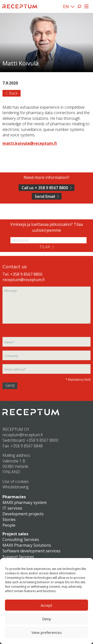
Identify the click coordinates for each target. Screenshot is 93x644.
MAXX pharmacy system (25, 502)
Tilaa (45, 247)
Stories (9, 519)
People (9, 525)
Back (13, 93)
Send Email (45, 196)
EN (66, 6)
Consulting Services (21, 540)
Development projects (23, 514)
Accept (46, 605)
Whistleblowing (15, 487)
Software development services (31, 551)
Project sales (15, 534)
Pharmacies (14, 497)
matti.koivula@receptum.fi (30, 143)
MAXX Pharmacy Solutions (27, 545)
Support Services (18, 557)
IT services (12, 508)
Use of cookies (16, 481)
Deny (47, 619)
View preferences (47, 632)
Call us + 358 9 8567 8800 (45, 188)
